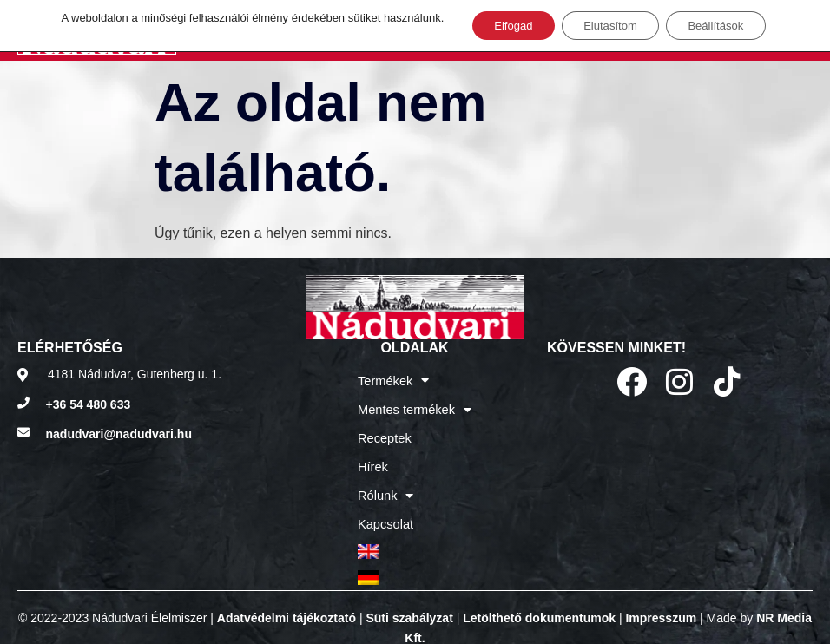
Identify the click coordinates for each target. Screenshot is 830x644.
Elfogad (501, 27)
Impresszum (661, 596)
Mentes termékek (414, 405)
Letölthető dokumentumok (539, 596)
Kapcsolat (386, 509)
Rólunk (387, 483)
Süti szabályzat (409, 596)
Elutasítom (609, 27)
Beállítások (727, 27)
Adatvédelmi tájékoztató (287, 596)
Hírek (374, 457)
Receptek (385, 431)
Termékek (394, 379)
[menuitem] (414, 534)
